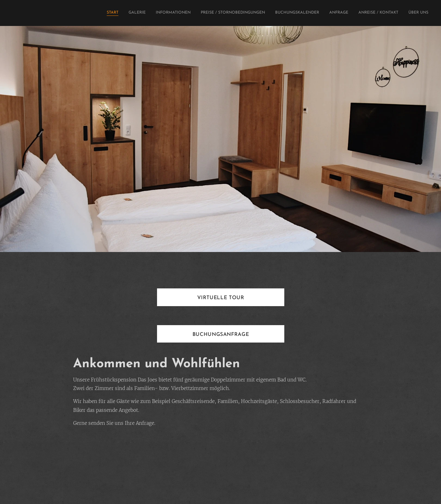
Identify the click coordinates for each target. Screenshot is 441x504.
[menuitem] (359, 13)
